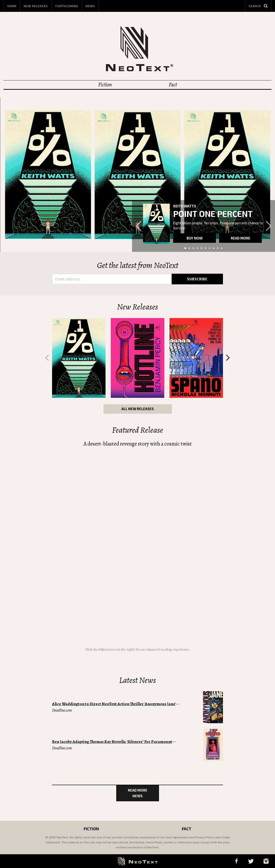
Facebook (236, 861)
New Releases (36, 6)
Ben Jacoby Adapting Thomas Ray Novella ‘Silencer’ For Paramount (112, 742)
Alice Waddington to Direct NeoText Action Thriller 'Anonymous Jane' (114, 704)
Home (12, 6)
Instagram (266, 861)
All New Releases (138, 409)
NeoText (138, 49)
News (90, 6)
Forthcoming (67, 6)
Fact (173, 85)
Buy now (195, 238)
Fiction (105, 85)
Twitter (251, 861)
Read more (241, 238)
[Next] (227, 358)
